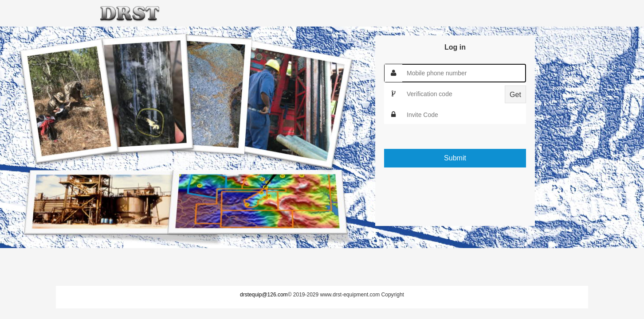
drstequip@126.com (264, 295)
